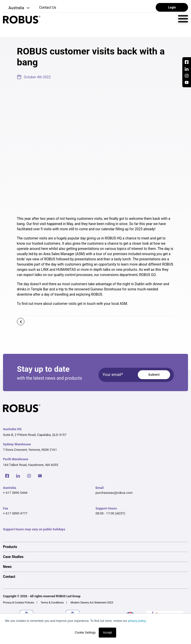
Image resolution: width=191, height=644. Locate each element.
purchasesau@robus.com (114, 493)
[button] (17, 8)
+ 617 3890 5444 (15, 493)
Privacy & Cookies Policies (19, 603)
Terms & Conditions (52, 603)
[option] (95, 547)
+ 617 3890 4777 (15, 513)
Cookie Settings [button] (85, 633)
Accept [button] (108, 633)
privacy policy (137, 621)
